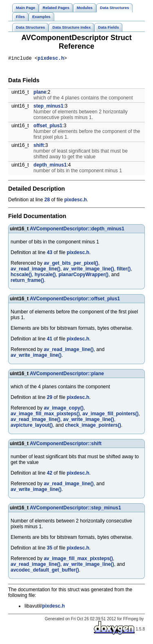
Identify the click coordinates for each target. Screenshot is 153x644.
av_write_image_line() (89, 270)
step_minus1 (48, 107)
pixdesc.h (51, 59)
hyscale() (45, 276)
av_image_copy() (63, 409)
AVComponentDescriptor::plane (67, 375)
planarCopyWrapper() (83, 276)
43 (50, 254)
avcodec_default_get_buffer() (45, 571)
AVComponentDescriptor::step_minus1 (75, 509)
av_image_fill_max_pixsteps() (45, 415)
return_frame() (27, 281)
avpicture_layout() (32, 426)
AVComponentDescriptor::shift (66, 445)
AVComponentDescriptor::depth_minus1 (77, 230)
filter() (124, 270)
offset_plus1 (48, 127)
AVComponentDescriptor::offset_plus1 (75, 300)
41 (50, 340)
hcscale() (21, 276)
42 (50, 474)
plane (40, 93)
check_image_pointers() (93, 426)
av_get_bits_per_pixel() (71, 264)
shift (39, 146)
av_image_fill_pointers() (110, 415)
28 (47, 201)
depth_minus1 (50, 166)
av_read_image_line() (35, 270)
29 (50, 399)
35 (50, 549)
